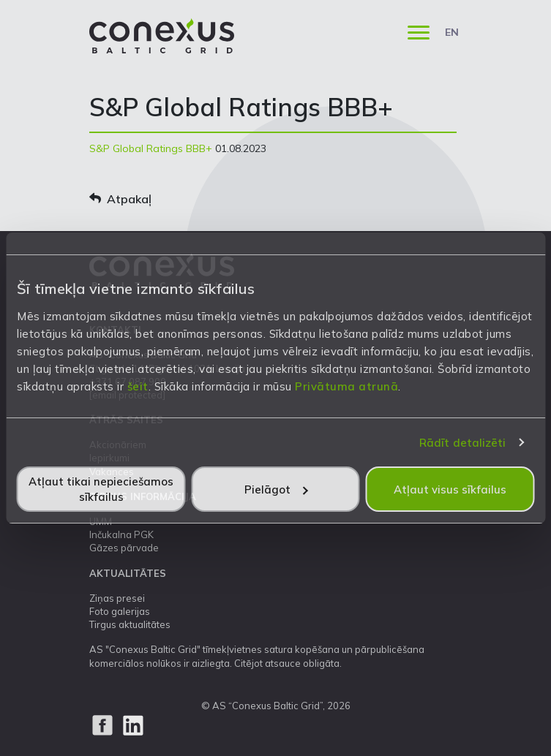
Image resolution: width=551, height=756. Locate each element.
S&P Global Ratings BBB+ (151, 148)
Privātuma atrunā (346, 386)
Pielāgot (276, 489)
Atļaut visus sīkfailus (450, 489)
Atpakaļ (120, 199)
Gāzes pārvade (124, 548)
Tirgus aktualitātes (130, 624)
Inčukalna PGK (121, 534)
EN (452, 32)
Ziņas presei (117, 598)
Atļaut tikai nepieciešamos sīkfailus (101, 489)
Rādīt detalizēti (463, 443)
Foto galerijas (120, 611)
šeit (138, 386)
